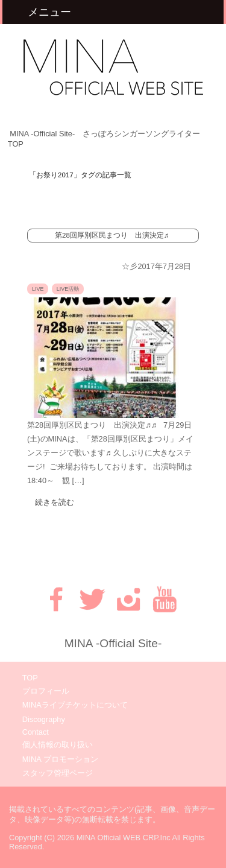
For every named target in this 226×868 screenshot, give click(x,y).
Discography (44, 719)
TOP (30, 678)
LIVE (38, 289)
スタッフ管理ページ (58, 773)
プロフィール (46, 691)
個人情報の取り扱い (58, 745)
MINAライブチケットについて (75, 705)
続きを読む (55, 502)
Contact (36, 732)
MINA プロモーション (60, 759)
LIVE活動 (68, 289)
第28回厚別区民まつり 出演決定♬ (112, 235)
